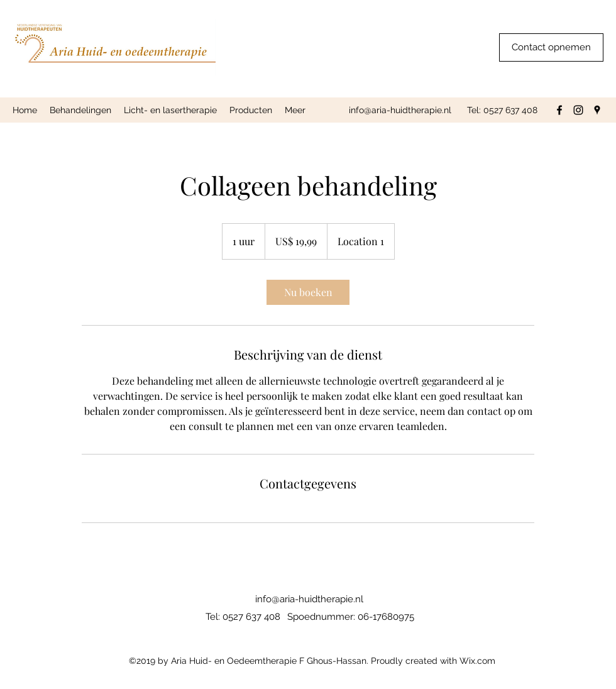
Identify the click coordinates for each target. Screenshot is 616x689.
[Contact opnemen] (551, 47)
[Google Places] (597, 110)
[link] (308, 292)
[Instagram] (578, 110)
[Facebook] (559, 110)
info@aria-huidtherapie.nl (400, 110)
